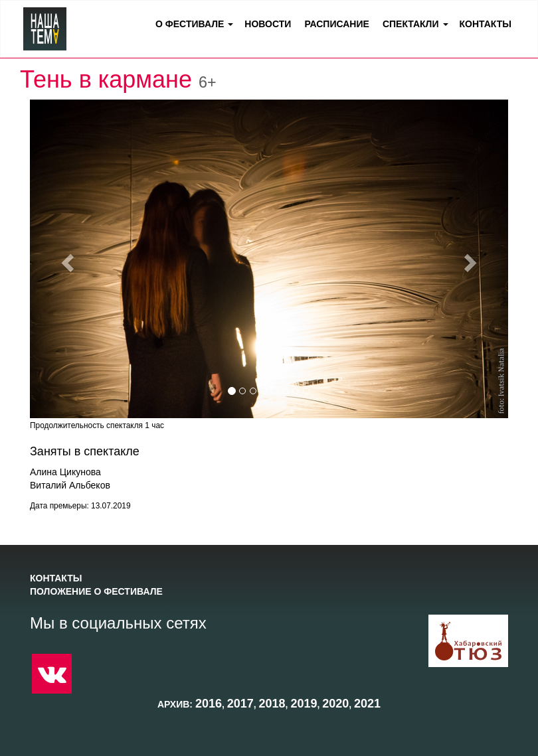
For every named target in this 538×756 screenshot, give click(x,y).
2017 (240, 704)
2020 (335, 704)
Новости (268, 24)
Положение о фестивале (96, 591)
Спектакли (411, 24)
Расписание (337, 24)
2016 (209, 704)
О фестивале (190, 24)
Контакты (486, 24)
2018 (272, 704)
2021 (367, 704)
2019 (304, 704)
